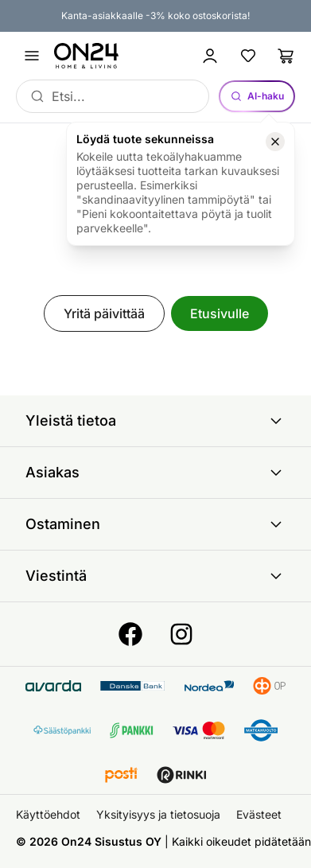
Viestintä (155, 576)
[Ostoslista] (286, 56)
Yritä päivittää (104, 313)
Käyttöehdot (48, 814)
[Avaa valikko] (32, 56)
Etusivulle (220, 313)
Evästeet (259, 814)
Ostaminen (155, 524)
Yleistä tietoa (155, 421)
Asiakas (155, 473)
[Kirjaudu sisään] (210, 56)
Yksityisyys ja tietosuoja (158, 814)
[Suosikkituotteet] (248, 56)
